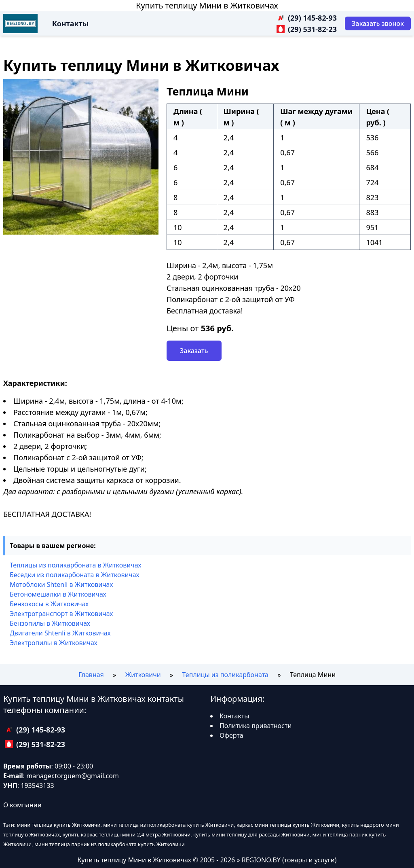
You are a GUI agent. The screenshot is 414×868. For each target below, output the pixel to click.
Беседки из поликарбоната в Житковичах (75, 575)
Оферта (231, 735)
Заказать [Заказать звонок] (194, 351)
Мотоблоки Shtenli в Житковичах (61, 584)
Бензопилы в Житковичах (50, 623)
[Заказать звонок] (378, 23)
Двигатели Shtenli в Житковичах (60, 633)
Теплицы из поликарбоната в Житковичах (75, 565)
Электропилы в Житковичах (54, 643)
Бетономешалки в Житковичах (58, 594)
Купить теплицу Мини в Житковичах (207, 5)
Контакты (70, 23)
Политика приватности (256, 726)
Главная (91, 675)
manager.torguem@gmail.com (73, 776)
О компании (22, 805)
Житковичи (143, 675)
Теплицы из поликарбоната (225, 675)
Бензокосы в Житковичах (49, 604)
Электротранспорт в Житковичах (61, 614)
